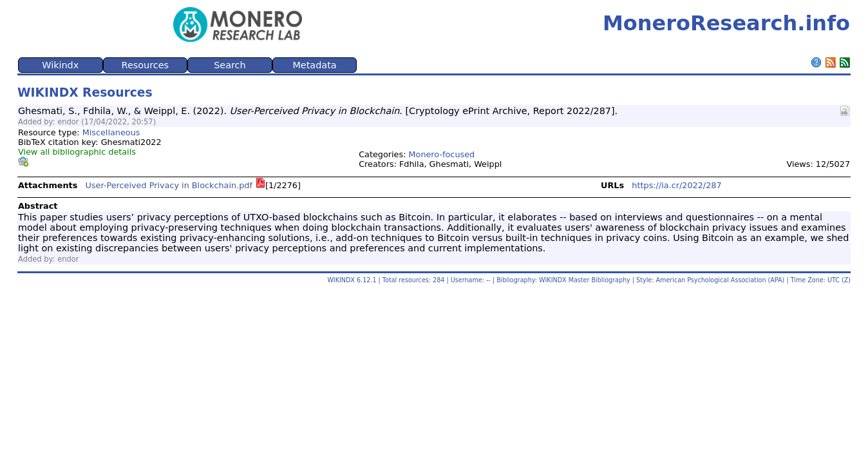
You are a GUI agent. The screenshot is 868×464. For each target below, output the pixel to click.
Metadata (314, 65)
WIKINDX (341, 280)
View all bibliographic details (77, 152)
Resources (146, 65)
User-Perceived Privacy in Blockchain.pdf (169, 185)
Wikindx (60, 65)
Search (230, 65)
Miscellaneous (111, 132)
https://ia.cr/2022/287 (676, 185)
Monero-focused (442, 154)
